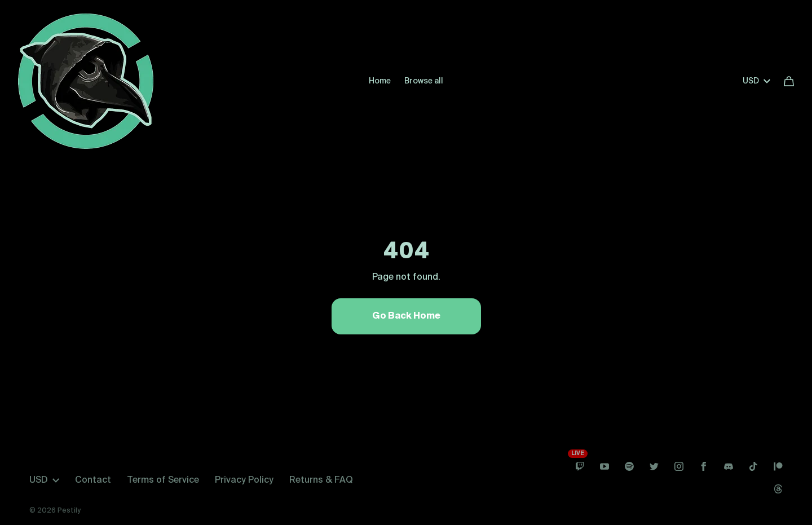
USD (756, 81)
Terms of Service (163, 480)
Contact (93, 480)
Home (380, 81)
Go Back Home (406, 316)
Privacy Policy (244, 480)
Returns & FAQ (321, 480)
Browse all (424, 81)
